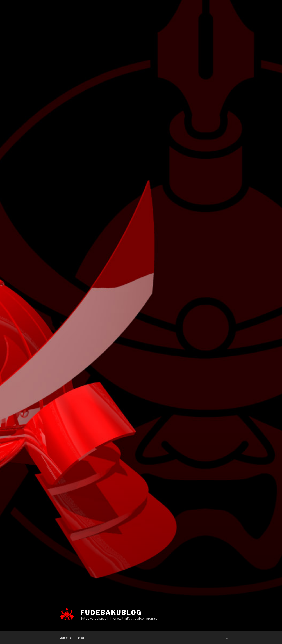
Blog (81, 638)
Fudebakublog (111, 612)
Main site (65, 638)
